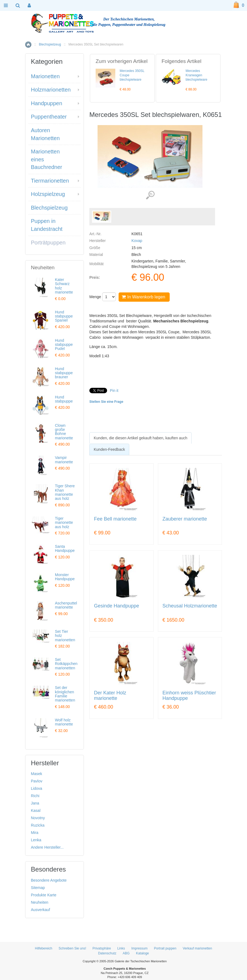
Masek (36, 774)
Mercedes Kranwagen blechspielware (196, 75)
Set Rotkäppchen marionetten (66, 664)
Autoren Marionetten (45, 134)
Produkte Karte (44, 895)
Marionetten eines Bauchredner (47, 159)
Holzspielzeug (48, 194)
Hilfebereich (44, 948)
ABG (126, 953)
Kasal (36, 810)
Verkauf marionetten (197, 948)
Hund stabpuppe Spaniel (64, 316)
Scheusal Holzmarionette (190, 606)
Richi (35, 796)
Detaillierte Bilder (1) (150, 195)
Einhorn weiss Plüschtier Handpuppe (189, 696)
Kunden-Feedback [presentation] (109, 449)
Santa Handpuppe (65, 548)
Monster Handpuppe (65, 577)
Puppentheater (49, 117)
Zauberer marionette (185, 519)
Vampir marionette (64, 460)
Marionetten (45, 76)
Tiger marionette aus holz (64, 523)
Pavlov (37, 781)
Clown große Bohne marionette (64, 432)
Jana (35, 803)
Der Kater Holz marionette (110, 696)
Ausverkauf (40, 910)
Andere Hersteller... (47, 847)
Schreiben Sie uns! (73, 948)
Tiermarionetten (50, 181)
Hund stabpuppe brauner (64, 373)
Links (121, 948)
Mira (35, 833)
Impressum (139, 948)
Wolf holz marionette (64, 722)
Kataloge (142, 953)
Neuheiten (40, 902)
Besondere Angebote (49, 880)
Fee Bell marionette (115, 519)
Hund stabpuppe (64, 399)
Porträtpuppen (48, 243)
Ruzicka (38, 825)
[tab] (140, 438)
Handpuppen (47, 103)
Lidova (36, 788)
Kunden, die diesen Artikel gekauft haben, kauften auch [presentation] (140, 438)
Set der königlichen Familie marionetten (65, 694)
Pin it (114, 391)
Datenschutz (107, 953)
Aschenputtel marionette (66, 605)
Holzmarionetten (51, 90)
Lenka (36, 840)
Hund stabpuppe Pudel (64, 345)
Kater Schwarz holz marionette (64, 286)
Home (28, 45)
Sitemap (38, 888)
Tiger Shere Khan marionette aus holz (65, 492)
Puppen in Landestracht (47, 225)
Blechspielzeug (50, 44)
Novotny (38, 818)
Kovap (137, 241)
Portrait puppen (165, 948)
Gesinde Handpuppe (117, 606)
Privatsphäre (102, 948)
